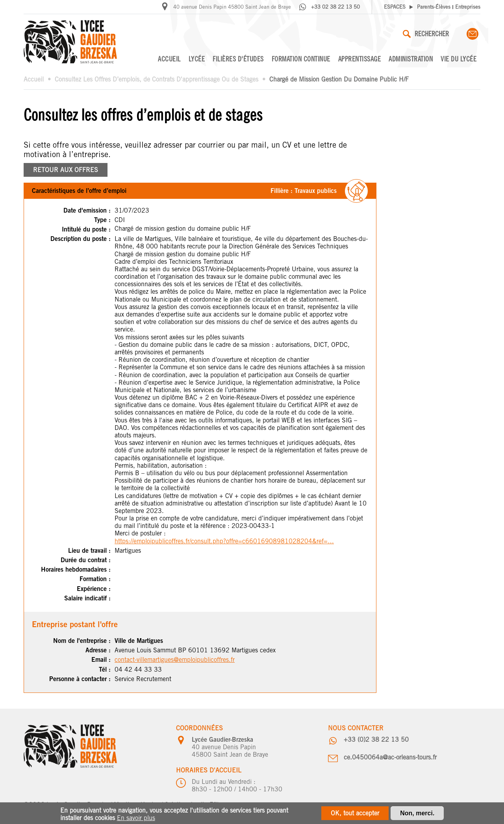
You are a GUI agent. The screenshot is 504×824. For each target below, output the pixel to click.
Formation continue (301, 59)
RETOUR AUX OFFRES (66, 170)
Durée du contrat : (86, 560)
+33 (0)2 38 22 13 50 (376, 740)
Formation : (95, 579)
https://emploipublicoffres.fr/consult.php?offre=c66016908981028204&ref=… (224, 541)
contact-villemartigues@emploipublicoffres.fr (175, 660)
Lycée (197, 59)
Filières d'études (238, 59)
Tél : (105, 669)
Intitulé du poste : (86, 229)
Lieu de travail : (89, 551)
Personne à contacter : (80, 679)
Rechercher (426, 34)
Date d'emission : (87, 210)
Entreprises (468, 7)
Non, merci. (417, 815)
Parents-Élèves (434, 7)
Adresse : (98, 650)
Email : (101, 660)
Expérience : (94, 589)
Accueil (169, 59)
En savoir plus (136, 820)
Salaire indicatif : (87, 598)
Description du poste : (81, 239)
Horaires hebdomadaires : (76, 569)
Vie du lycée (459, 59)
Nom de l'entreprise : (82, 641)
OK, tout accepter (355, 815)
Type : (102, 220)
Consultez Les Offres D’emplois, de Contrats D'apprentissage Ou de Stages (157, 79)
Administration (411, 59)
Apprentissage (360, 59)
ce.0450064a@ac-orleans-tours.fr (390, 757)
